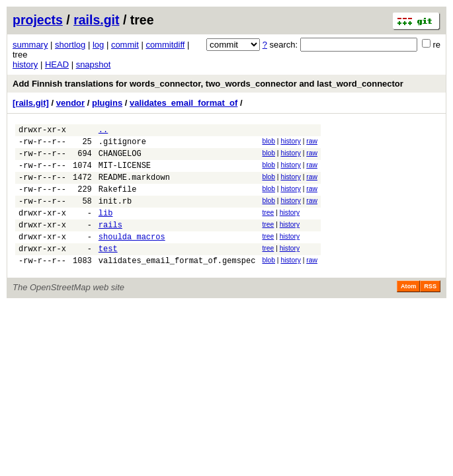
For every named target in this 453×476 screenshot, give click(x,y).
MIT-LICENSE (125, 173)
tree (268, 226)
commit (125, 45)
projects (38, 20)
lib (106, 228)
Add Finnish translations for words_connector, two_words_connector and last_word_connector (208, 84)
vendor (70, 103)
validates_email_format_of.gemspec (177, 284)
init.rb (115, 215)
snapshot (94, 64)
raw (312, 143)
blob (268, 143)
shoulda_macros (132, 256)
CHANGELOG (120, 159)
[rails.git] (31, 103)
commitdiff (165, 45)
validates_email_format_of (184, 103)
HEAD (57, 64)
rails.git (96, 20)
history (25, 64)
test (108, 270)
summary (30, 45)
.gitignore (122, 145)
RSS (430, 310)
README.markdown (134, 187)
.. (103, 131)
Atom (408, 310)
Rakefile (118, 201)
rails (110, 242)
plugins (107, 103)
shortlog (70, 45)
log (98, 45)
